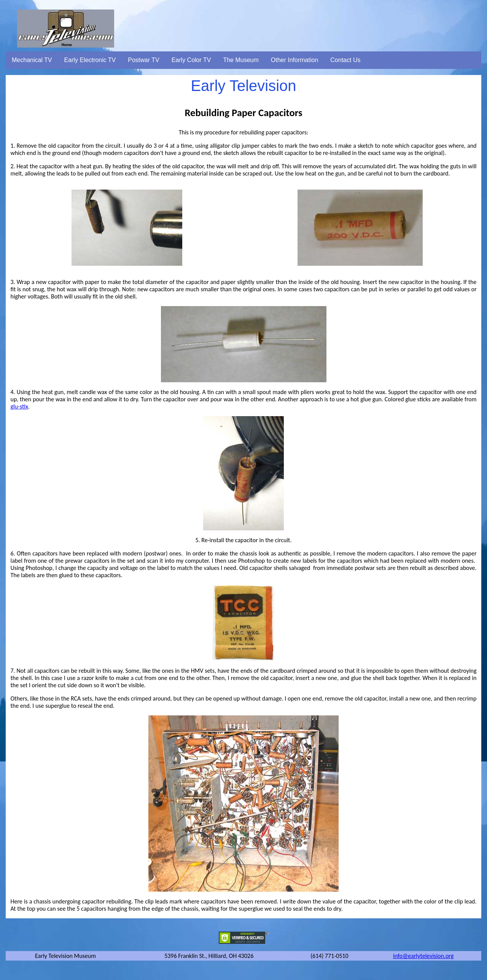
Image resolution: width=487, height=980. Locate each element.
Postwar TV (143, 60)
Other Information (295, 60)
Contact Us (345, 60)
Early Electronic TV (90, 60)
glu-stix (19, 406)
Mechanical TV (32, 60)
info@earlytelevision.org (423, 956)
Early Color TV (191, 60)
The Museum (241, 60)
